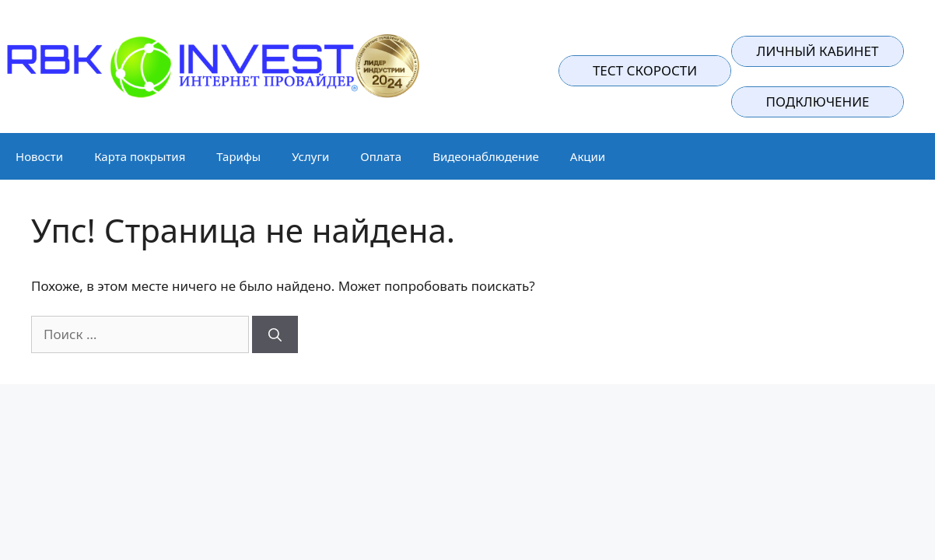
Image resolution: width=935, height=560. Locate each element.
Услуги (310, 156)
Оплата (381, 156)
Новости (39, 156)
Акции (588, 156)
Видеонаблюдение (486, 156)
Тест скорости (645, 70)
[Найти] (275, 334)
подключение (818, 101)
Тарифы (238, 156)
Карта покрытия (140, 156)
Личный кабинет (818, 51)
